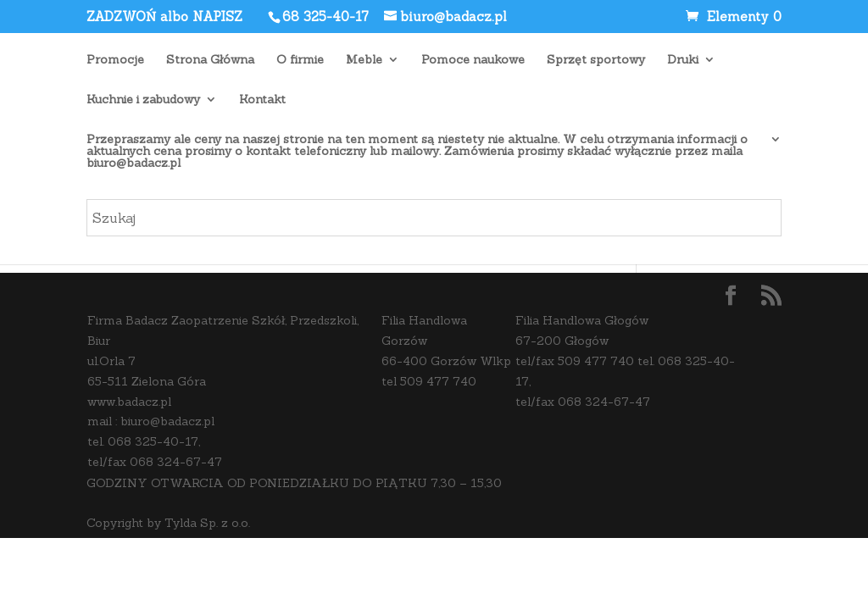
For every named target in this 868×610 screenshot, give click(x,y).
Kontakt (262, 100)
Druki (683, 60)
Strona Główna (210, 60)
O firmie (300, 60)
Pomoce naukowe (473, 60)
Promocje (115, 60)
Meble (364, 60)
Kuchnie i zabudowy (143, 100)
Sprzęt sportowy (596, 60)
